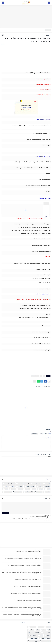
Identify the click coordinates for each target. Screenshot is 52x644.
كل (39, 486)
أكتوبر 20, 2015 (38, 592)
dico (47, 492)
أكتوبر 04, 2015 (38, 599)
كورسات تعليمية (29, 486)
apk (40, 489)
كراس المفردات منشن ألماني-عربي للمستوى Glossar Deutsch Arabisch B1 (26, 593)
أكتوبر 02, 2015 (38, 585)
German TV (28, 492)
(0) (3, 45)
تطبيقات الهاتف (8, 484)
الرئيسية (48, 35)
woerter (6, 492)
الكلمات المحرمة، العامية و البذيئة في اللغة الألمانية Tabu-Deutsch (28, 586)
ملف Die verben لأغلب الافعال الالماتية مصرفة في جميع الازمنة (28, 579)
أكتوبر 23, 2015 (38, 564)
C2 (5, 489)
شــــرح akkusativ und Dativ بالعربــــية (40, 517)
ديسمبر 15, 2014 (37, 557)
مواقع (12, 486)
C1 (12, 489)
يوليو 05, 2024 (47, 515)
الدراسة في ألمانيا (23, 484)
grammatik (34, 376)
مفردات (19, 486)
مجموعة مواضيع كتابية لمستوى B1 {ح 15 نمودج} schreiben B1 (29, 552)
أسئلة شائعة (36, 484)
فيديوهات (46, 486)
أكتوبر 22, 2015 (38, 550)
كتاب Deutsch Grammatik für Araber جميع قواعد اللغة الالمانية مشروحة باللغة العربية (23, 559)
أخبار (46, 484)
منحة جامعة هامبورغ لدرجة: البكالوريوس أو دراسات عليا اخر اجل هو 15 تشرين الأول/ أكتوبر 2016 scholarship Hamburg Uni (22, 608)
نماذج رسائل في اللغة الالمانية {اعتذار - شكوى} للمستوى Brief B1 (28, 600)
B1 (38, 376)
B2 (19, 489)
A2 (41, 376)
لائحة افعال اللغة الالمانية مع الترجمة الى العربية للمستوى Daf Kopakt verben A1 (25, 566)
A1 (42, 35)
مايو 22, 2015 (38, 571)
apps (33, 489)
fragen (38, 492)
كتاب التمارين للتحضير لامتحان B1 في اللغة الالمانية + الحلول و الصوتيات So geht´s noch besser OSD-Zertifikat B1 (22, 573)
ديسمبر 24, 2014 (37, 578)
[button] (45, 381)
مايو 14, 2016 (38, 606)
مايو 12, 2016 (38, 613)
